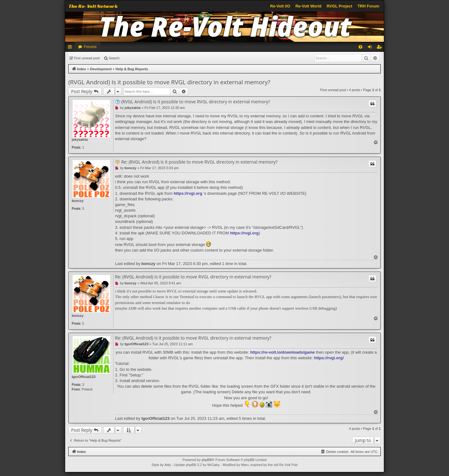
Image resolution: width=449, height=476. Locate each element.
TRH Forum (369, 6)
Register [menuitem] (381, 48)
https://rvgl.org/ (329, 358)
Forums (90, 47)
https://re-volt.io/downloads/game (282, 352)
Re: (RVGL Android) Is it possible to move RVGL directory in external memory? (199, 162)
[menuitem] (360, 47)
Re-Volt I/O (280, 6)
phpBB (207, 460)
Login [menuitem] (371, 48)
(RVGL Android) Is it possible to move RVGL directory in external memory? (169, 82)
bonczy (78, 201)
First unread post (87, 58)
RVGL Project (340, 6)
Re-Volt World (308, 6)
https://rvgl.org (188, 193)
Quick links (71, 48)
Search (114, 58)
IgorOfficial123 (84, 377)
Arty (168, 465)
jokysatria (80, 140)
